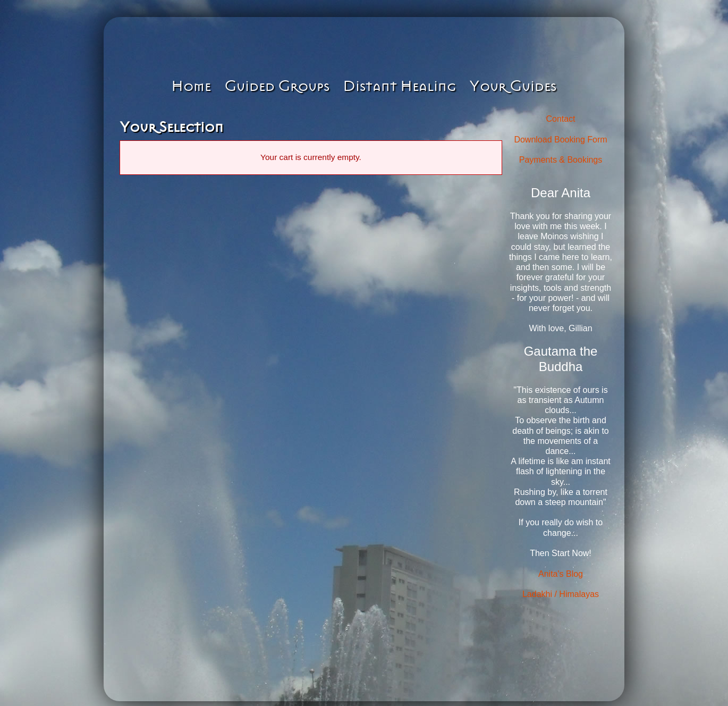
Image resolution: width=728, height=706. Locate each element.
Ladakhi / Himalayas (561, 594)
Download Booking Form (560, 140)
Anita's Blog (561, 574)
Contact (560, 119)
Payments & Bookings (561, 160)
